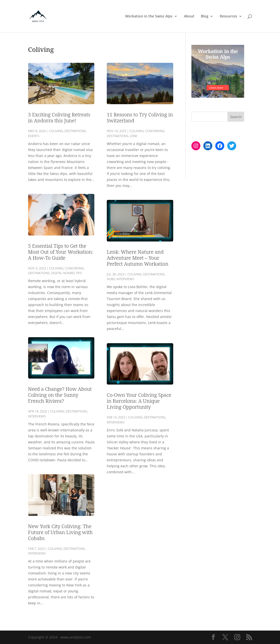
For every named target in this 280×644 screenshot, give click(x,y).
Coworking (74, 268)
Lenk (134, 136)
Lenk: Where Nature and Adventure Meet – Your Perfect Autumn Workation (138, 258)
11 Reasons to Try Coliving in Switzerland (140, 118)
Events (34, 136)
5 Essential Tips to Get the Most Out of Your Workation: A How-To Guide (61, 252)
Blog (205, 16)
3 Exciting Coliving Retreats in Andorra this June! (59, 118)
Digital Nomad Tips (66, 273)
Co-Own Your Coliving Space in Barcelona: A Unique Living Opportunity (139, 401)
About (189, 16)
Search (236, 117)
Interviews (37, 416)
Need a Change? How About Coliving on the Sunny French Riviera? (60, 395)
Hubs (111, 279)
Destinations (75, 131)
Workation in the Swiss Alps (149, 16)
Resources (228, 16)
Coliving (56, 131)
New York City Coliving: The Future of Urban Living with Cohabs (60, 532)
